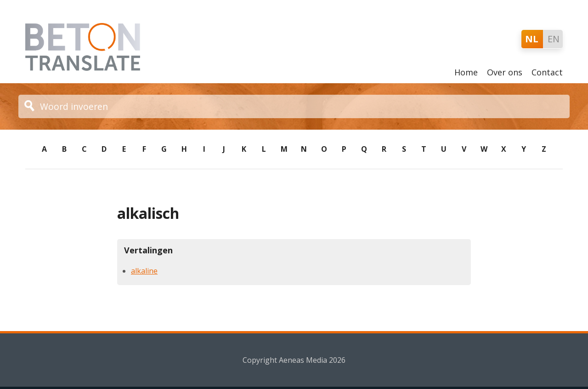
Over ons (505, 72)
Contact (547, 72)
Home (466, 72)
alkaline (144, 271)
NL (532, 39)
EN (554, 39)
